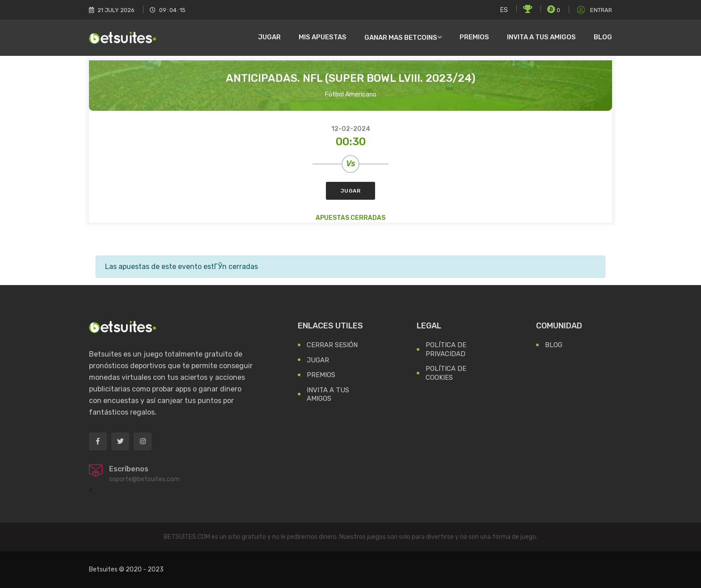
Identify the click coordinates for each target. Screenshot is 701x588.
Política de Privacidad (446, 349)
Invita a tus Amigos (328, 395)
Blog (603, 37)
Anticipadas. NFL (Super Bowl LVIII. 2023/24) (350, 78)
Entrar (594, 10)
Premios (474, 37)
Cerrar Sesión (332, 345)
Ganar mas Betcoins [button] (401, 38)
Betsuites (103, 569)
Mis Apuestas (323, 37)
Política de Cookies (446, 373)
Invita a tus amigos (541, 37)
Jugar (269, 37)
